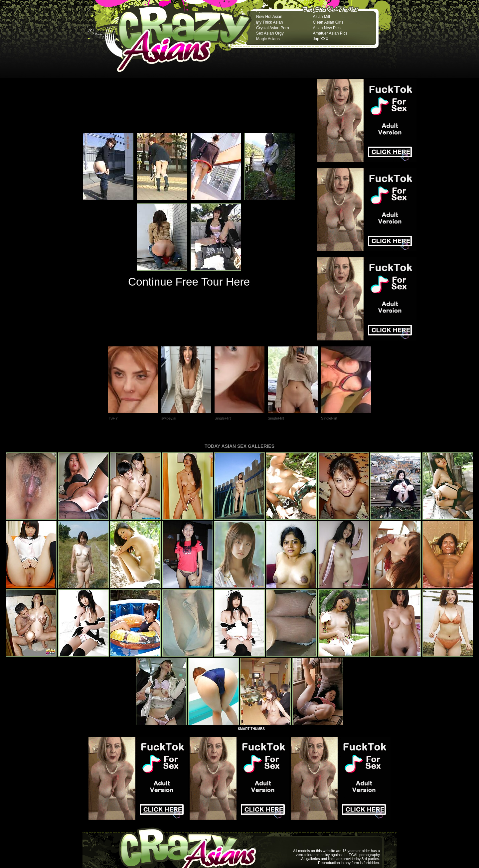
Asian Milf (321, 17)
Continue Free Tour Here (189, 282)
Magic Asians (268, 39)
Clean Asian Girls (328, 22)
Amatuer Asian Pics (330, 33)
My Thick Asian (269, 22)
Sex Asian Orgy (270, 33)
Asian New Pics (326, 28)
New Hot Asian (269, 17)
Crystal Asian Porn (273, 28)
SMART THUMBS (251, 729)
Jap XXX (320, 39)
